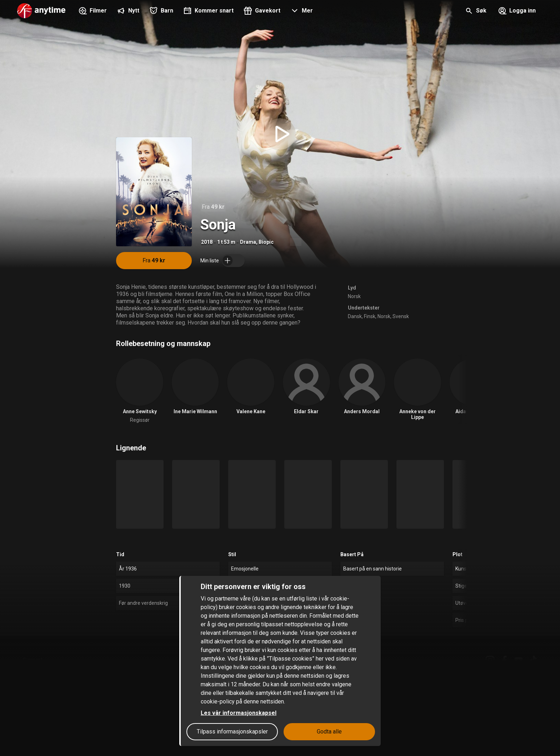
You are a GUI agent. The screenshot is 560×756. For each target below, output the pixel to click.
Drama (248, 242)
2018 (207, 242)
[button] (301, 11)
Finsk (370, 316)
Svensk (401, 316)
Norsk (354, 296)
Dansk (355, 316)
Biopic (266, 242)
